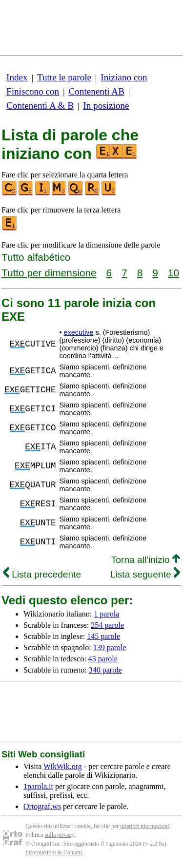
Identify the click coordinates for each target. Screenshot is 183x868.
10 (173, 273)
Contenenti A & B (40, 106)
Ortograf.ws (42, 806)
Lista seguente (145, 574)
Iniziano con (124, 77)
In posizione (106, 106)
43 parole (103, 659)
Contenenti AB (96, 91)
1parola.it (38, 786)
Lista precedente (42, 574)
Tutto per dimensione (49, 273)
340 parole (105, 670)
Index (17, 77)
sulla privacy (60, 835)
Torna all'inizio (146, 560)
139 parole (110, 647)
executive (79, 332)
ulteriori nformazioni (144, 826)
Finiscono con (33, 91)
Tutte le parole (64, 77)
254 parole (107, 625)
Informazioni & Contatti (54, 852)
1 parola (106, 614)
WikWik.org (63, 766)
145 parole (103, 636)
